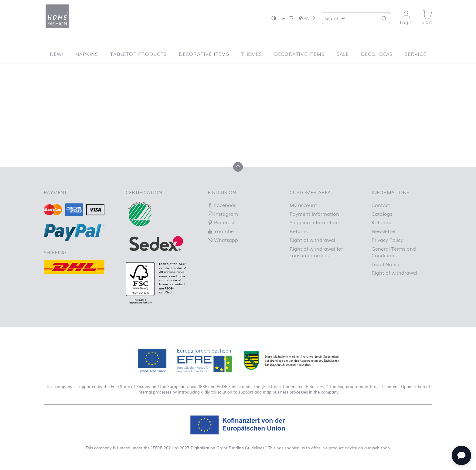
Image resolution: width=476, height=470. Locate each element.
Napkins (87, 54)
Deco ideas (377, 54)
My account (303, 205)
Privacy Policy (387, 240)
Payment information (314, 214)
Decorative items (204, 54)
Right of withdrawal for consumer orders (316, 252)
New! (56, 54)
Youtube (221, 231)
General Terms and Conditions (394, 252)
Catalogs (382, 214)
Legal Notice (386, 264)
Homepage (267, 127)
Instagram (223, 214)
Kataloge (382, 222)
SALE (343, 54)
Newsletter (384, 231)
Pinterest (221, 222)
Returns (299, 231)
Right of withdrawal (312, 240)
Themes (252, 54)
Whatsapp (223, 240)
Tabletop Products (138, 54)
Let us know (143, 120)
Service (415, 54)
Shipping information (314, 222)
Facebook (222, 205)
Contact (381, 205)
